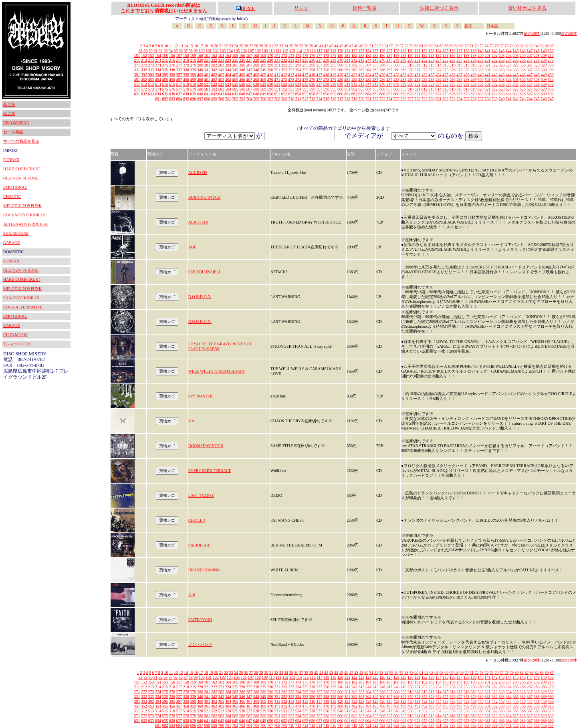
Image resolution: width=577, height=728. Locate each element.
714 (319, 99)
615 (445, 89)
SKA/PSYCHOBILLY (21, 298)
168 (256, 55)
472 (284, 80)
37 (301, 46)
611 (418, 89)
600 (340, 89)
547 (389, 84)
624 (509, 89)
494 (439, 80)
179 (333, 55)
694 (179, 99)
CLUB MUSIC (15, 335)
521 (207, 84)
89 (145, 51)
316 (453, 65)
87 (552, 46)
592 (284, 89)
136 (453, 51)
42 (326, 46)
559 (473, 84)
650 (270, 94)
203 (501, 55)
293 (292, 65)
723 (382, 99)
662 (354, 94)
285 (235, 65)
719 (354, 99)
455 (165, 80)
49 (361, 46)
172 (284, 55)
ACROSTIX (198, 222)
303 (362, 65)
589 (263, 89)
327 (530, 65)
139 (473, 51)
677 (459, 94)
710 (292, 99)
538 (326, 84)
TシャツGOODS (17, 344)
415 (305, 75)
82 (527, 46)
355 (305, 70)
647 (249, 94)
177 (319, 55)
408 (256, 75)
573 (151, 89)
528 (256, 84)
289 (263, 65)
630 (551, 89)
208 (537, 55)
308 (396, 65)
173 (291, 55)
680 (481, 94)
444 (509, 75)
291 (277, 65)
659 (333, 94)
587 (249, 89)
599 (334, 89)
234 (298, 60)
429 (403, 75)
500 (481, 80)
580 (200, 89)
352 (284, 70)
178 (326, 55)
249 (403, 60)
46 (346, 46)
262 (495, 60)
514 (158, 84)
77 (502, 46)
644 (228, 94)
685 (515, 94)
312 (425, 65)
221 (207, 60)
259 (473, 60)
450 (551, 75)
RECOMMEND (16, 123)
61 (422, 46)
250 (411, 60)
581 (207, 89)
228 (256, 60)
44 (336, 46)
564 (509, 84)
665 (375, 94)
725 (396, 99)
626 (523, 89)
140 (481, 51)
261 (487, 60)
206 (523, 55)
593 (292, 89)
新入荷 (9, 104)
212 (144, 60)
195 (445, 55)
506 (523, 80)
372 (425, 70)
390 (551, 70)
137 (459, 51)
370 (411, 70)
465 (235, 80)
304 (368, 65)
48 (356, 46)
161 (207, 55)
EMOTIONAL (15, 187)
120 (340, 51)
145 (515, 51)
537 (319, 84)
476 (312, 80)
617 (459, 89)
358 (326, 70)
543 (361, 84)
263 (501, 60)
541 (347, 84)
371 (417, 70)
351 (277, 70)
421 (347, 75)
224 (228, 60)
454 (158, 80)
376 (453, 70)
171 (277, 55)
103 (223, 51)
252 (425, 60)
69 (462, 46)
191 (417, 55)
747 (551, 99)
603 (362, 89)
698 (207, 99)
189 (403, 55)
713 (312, 99)
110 (272, 51)
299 (334, 65)
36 (296, 46)
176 (312, 55)
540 (340, 84)
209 (544, 55)
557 (459, 84)
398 (186, 75)
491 (417, 80)
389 (544, 70)
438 (467, 75)
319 (473, 65)
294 (298, 65)
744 (530, 99)
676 (453, 94)
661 (347, 94)
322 (495, 65)
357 (319, 70)
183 (361, 55)
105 (237, 51)
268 (537, 60)
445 (515, 75)
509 (544, 80)
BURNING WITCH (205, 197)
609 (404, 89)
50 (366, 46)
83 (532, 46)
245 (375, 60)
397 (179, 75)
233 (291, 60)
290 (270, 65)
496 (453, 80)
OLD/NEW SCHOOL (21, 178)
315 (445, 65)
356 (312, 70)
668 (396, 94)
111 (278, 51)
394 (158, 75)
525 (235, 84)
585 (235, 89)
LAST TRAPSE (201, 495)
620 (481, 89)
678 (467, 94)
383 (501, 70)
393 (151, 75)
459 (193, 80)
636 (172, 94)
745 (537, 99)
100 (202, 51)
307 (390, 65)
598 (326, 89)
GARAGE (12, 243)
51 (371, 46)
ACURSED (198, 172)
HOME (245, 8)
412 (284, 75)
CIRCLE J (197, 520)
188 (396, 55)
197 (459, 55)
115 (306, 51)
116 (313, 51)
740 (501, 99)
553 (431, 84)
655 (305, 94)
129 (403, 51)
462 (214, 80)
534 (298, 84)
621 (487, 89)
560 (481, 84)
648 (256, 94)
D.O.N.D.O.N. (200, 297)
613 (431, 89)
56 (396, 46)
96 (181, 51)
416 (312, 75)
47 (351, 46)
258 (467, 60)
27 (251, 46)
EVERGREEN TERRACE (210, 471)
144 (509, 51)
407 (249, 75)
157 (179, 55)
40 (316, 46)
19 (211, 46)
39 (311, 46)
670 (411, 94)
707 (270, 99)
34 (286, 46)
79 (512, 46)
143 (501, 51)
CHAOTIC (12, 197)
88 (141, 51)
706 (263, 99)
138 (467, 51)
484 (368, 80)
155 (165, 55)
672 (425, 94)
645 (235, 94)
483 (361, 80)
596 (312, 89)
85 (542, 46)
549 (403, 84)
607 (390, 89)
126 (382, 51)
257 (459, 60)
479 (333, 80)
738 (487, 99)
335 (165, 70)
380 (481, 70)
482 (354, 80)
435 (445, 75)
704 (249, 99)
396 (172, 75)
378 (467, 70)
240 (340, 60)
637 (179, 94)
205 (515, 55)
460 (200, 80)
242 (354, 60)
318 (467, 65)
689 (544, 94)
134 (439, 51)
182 (354, 55)
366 (382, 70)
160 (200, 55)
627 (530, 89)
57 (401, 46)
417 (319, 75)
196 (453, 55)
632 (144, 94)
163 (221, 55)
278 (186, 65)
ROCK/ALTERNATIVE (23, 307)
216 (172, 60)
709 (284, 99)
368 (396, 70)
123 (361, 51)
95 (176, 51)
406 (242, 75)
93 (165, 51)
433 (431, 75)
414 (298, 75)
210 (551, 55)
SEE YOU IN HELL (205, 272)
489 (403, 80)
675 (445, 94)
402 (214, 75)
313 (431, 65)
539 (333, 84)
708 (277, 99)
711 (298, 99)
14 (186, 46)
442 (495, 75)
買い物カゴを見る (527, 8)
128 (396, 51)
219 (193, 60)
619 (473, 89)
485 (375, 80)
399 (193, 75)
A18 (192, 595)
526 (242, 84)
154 (158, 55)
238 (326, 60)
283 (221, 65)
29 (261, 46)
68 (456, 46)
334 (158, 70)
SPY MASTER (201, 396)
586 (242, 89)
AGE (193, 247)
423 (361, 75)
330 (551, 65)
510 (551, 80)
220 (200, 60)
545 (375, 84)
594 (298, 89)
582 (214, 89)
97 (186, 51)
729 (425, 99)
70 (466, 46)
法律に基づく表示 (439, 8)
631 (137, 94)
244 (368, 60)
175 (305, 55)
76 (496, 46)
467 (249, 80)
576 (172, 89)
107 (251, 51)
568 (537, 84)
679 (473, 94)
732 (445, 99)
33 (281, 46)
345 (235, 70)
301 (348, 65)
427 (389, 75)
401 (207, 75)
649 (263, 94)
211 (137, 60)
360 (340, 70)
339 (193, 70)
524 (228, 84)
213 (151, 60)
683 (501, 94)
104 (230, 51)
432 (425, 75)
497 (459, 80)
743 (523, 99)
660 (340, 94)
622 (495, 89)
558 (467, 84)
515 (165, 84)
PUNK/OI (11, 160)
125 (375, 51)
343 (221, 70)
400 (200, 75)
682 (495, 94)
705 (256, 99)
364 (368, 70)
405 (235, 75)
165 (235, 55)
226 (242, 60)
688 (537, 94)
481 (347, 80)
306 (382, 65)
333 (151, 70)
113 (292, 51)
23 (231, 46)
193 (431, 55)
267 (530, 60)
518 (186, 84)
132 (425, 51)
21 (221, 46)
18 (206, 46)
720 (361, 99)
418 (326, 75)
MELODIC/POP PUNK (22, 206)
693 (172, 99)
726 (403, 99)
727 (411, 99)
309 (404, 65)
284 (228, 65)
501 (487, 80)
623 (501, 89)
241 (347, 60)
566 (523, 84)
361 (347, 70)
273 (151, 65)
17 (201, 46)
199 (473, 55)
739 (495, 99)
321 (487, 65)
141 (487, 51)
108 (258, 51)
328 (537, 65)
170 (270, 55)
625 (515, 89)
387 (530, 70)
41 (321, 46)
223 (221, 60)
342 (214, 70)
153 (151, 55)
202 (495, 55)
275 (165, 65)
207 (530, 55)
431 (417, 75)
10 (166, 46)
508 (537, 80)
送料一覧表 (365, 8)
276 (172, 65)
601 (348, 89)
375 (445, 70)
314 (439, 65)
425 (375, 75)
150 (551, 51)
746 (544, 99)
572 (144, 89)
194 (439, 55)
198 (467, 55)
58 (406, 46)
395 (165, 75)
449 (544, 75)
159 (193, 55)
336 (172, 70)
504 (509, 80)
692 (165, 99)
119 (334, 51)
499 (473, 80)
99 (196, 51)
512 (144, 84)
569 (544, 84)
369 (403, 70)
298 (326, 65)
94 (171, 51)
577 (179, 89)
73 (482, 46)
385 (515, 70)
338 (186, 70)
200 (481, 55)
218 (186, 60)
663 (361, 94)
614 (439, 89)
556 (453, 84)
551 (417, 84)
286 (242, 65)
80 (516, 46)
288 (256, 65)
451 (137, 80)
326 (523, 65)
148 (537, 51)
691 (158, 99)
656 (312, 94)
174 (298, 55)
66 (446, 46)
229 (263, 60)
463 (221, 80)
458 (186, 80)
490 (411, 80)
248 (396, 60)
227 (249, 60)
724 (389, 99)
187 (389, 55)
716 (333, 99)
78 (506, 46)
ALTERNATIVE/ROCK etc (26, 224)
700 (221, 99)
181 (347, 55)
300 (340, 65)
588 (256, 89)
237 (319, 60)
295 (306, 65)
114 (299, 51)
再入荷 (9, 114)
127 (389, 51)
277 (179, 65)
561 (487, 84)
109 (265, 51)
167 (249, 55)
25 (241, 46)
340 (200, 70)
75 (492, 46)
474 (298, 80)
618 (467, 89)
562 (495, 84)
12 (176, 46)
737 (481, 99)
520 (200, 84)
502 (495, 80)
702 (235, 99)
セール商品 (13, 132)
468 (256, 80)
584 (228, 89)
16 (196, 46)
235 (305, 60)
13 (181, 46)
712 (305, 99)
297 (320, 65)
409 (263, 75)
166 (242, 55)
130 (411, 51)
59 (412, 46)
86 (547, 46)
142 (495, 51)
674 (439, 94)
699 (214, 99)
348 (256, 70)
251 (417, 60)
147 (530, 51)
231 (277, 60)
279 (193, 65)
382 (495, 70)
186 (382, 55)
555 (445, 84)
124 (368, 51)
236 (312, 60)
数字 (468, 26)
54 (386, 46)
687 (530, 94)
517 (179, 84)
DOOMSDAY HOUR (206, 446)
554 (439, 84)
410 (270, 75)
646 (242, 94)
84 (537, 46)
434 (439, 75)
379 (473, 70)
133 (431, 51)
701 (228, 99)
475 (305, 80)
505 (515, 80)
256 (453, 60)
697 (200, 99)
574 (158, 89)
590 (270, 89)
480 (340, 80)
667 (389, 94)
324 (509, 65)
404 (228, 75)
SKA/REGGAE (16, 233)
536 (312, 84)
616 (453, 89)
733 (453, 99)
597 (320, 89)
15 (191, 46)
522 (214, 84)
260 (481, 60)
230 (270, 60)
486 (382, 80)
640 (200, 94)
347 (249, 70)
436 (453, 75)
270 (551, 60)
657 (319, 94)
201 (487, 55)
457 (179, 80)
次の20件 (569, 33)
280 (200, 65)
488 (396, 80)
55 (391, 46)
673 (431, 94)
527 (249, 84)
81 (522, 46)
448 (537, 75)
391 (137, 75)
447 (530, 75)
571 (137, 89)
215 (165, 60)
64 (436, 46)
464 (228, 80)
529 (263, 84)
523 (221, 84)
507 (530, 80)
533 (291, 84)
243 (361, 60)
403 (221, 75)
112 (285, 51)
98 (191, 51)
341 (207, 70)
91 (155, 51)
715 (326, 99)
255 (445, 60)
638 (186, 94)
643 (221, 94)
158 (186, 55)
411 (277, 75)
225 (235, 60)
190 (411, 55)
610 (411, 89)
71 (472, 46)
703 (242, 99)
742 (515, 99)
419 (333, 75)
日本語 (492, 26)
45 (341, 46)
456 (172, 80)
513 (151, 84)
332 (144, 70)
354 (298, 70)
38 (306, 46)
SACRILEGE (199, 545)
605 (376, 89)
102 (216, 51)
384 (509, 70)
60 (416, 46)
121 (347, 51)
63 (432, 46)
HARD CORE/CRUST (22, 169)
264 (509, 60)
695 (186, 99)
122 (354, 51)
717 (340, 99)
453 (151, 80)
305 (376, 65)
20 (216, 46)
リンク (301, 8)
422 (354, 75)
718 (347, 99)
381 (487, 70)
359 (333, 70)
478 (326, 80)
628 (537, 89)
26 (246, 46)
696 (193, 99)
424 (368, 75)
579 (193, 89)
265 (515, 60)
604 (368, 89)
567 (530, 84)
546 (382, 84)
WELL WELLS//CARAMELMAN (217, 371)
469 (263, 80)
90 (151, 51)
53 (381, 46)
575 (165, 89)
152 (144, 55)
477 (319, 80)
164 (228, 55)
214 (158, 60)
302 (354, 65)
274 (158, 65)
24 (236, 46)
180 (340, 55)
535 (305, 84)
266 (523, 60)
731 (439, 99)
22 (226, 46)
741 (509, 99)
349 (263, 70)
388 (537, 70)
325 (515, 65)
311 (418, 65)
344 (228, 70)
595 (306, 89)
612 (425, 89)
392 (144, 75)
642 (214, 94)
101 (209, 51)
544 (368, 84)
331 (137, 70)
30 (266, 46)
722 (375, 99)
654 (298, 94)
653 (291, 94)
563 (501, 84)
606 (382, 89)
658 (326, 94)
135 (445, 51)
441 (487, 75)
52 (376, 46)
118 (326, 51)
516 (172, 84)
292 (284, 65)
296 (312, 65)
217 (179, 60)
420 (340, 75)
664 (368, 94)
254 (439, 60)
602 (354, 89)
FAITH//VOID (200, 620)
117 (320, 51)
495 (445, 80)
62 (426, 46)
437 (459, 75)
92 (161, 51)
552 (425, 84)
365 (375, 70)
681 (487, 94)
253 (431, 60)
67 (452, 46)
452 (144, 80)
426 (382, 75)
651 (277, 94)
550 (411, 84)
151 (137, 55)
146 (523, 51)
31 (271, 46)
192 (425, 55)
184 (368, 55)
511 (137, 84)
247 (389, 60)
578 (186, 89)
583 (221, 89)
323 (501, 65)
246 (382, 60)
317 (459, 65)
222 (214, 60)
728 (417, 99)
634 (158, 94)
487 (389, 80)
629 (544, 89)
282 (214, 65)
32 (276, 46)
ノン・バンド (200, 644)
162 (214, 55)
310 (411, 65)
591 (277, 89)
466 (242, 80)
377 (459, 70)
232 (284, 60)
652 (284, 94)
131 (417, 51)
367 (389, 70)
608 (396, 89)
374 (439, 70)
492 (425, 80)
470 (270, 80)
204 (509, 55)
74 (486, 46)
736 (473, 99)
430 (411, 75)
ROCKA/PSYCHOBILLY (24, 215)
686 (523, 94)
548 (396, 84)
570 (551, 84)
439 (473, 75)
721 (368, 99)
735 (467, 99)
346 (242, 70)
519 (193, 84)
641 (207, 94)
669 (403, 94)
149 (544, 51)
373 (431, 70)
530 (270, 84)
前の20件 (532, 33)
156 (172, 55)
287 (249, 65)
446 (523, 75)
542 (354, 84)
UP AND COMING (204, 570)
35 (291, 46)
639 (193, 94)
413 (291, 75)
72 (476, 46)
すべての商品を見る (21, 141)
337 (179, 70)
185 (375, 55)
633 (151, 94)
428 (396, 75)
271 (137, 65)
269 (544, 60)
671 (417, 94)
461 (207, 80)
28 (256, 46)
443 (501, 75)
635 (165, 94)
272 (144, 65)
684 (509, 94)
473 (291, 80)
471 (277, 80)
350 (270, 70)
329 (544, 65)
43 (331, 46)
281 (207, 65)
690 (551, 94)
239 (333, 60)
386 (523, 70)
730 (431, 99)
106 (244, 51)
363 (361, 70)
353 (291, 70)
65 (442, 46)
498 (467, 80)
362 (354, 70)
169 (263, 55)
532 (284, 84)
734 (459, 99)
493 (431, 80)
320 (481, 65)
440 (481, 75)
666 (382, 94)
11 (171, 46)
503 (501, 80)
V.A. (192, 421)
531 (277, 84)
